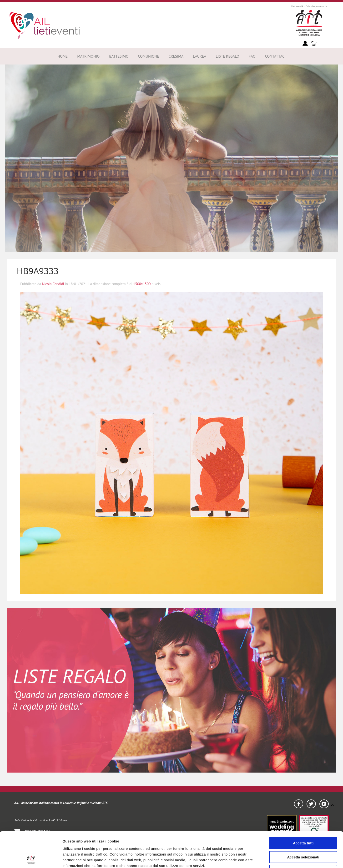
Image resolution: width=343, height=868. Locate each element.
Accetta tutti (303, 810)
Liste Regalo (228, 56)
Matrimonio (88, 56)
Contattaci (275, 56)
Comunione (148, 56)
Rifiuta (303, 838)
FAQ (252, 56)
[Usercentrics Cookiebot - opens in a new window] (31, 859)
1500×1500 (142, 284)
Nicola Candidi (53, 284)
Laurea (200, 56)
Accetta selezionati (303, 824)
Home (63, 56)
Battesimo (119, 56)
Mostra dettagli (274, 859)
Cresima (176, 56)
